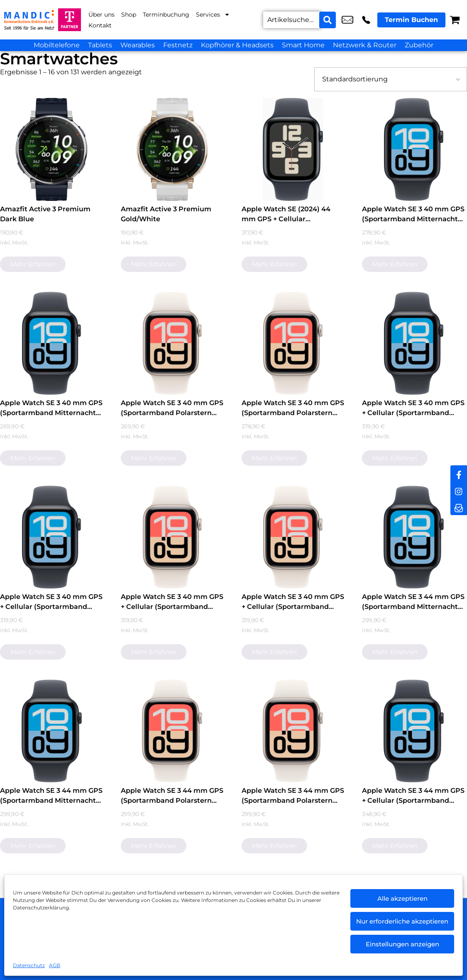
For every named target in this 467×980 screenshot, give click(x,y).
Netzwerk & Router (365, 45)
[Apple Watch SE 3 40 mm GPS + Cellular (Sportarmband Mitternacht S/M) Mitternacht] (51, 537)
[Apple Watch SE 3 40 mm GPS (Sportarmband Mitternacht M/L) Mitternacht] (413, 149)
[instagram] (459, 490)
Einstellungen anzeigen (402, 944)
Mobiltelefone (57, 45)
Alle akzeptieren (402, 898)
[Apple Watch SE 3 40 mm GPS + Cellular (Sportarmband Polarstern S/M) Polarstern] (293, 537)
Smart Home (303, 45)
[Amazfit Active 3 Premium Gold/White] (172, 149)
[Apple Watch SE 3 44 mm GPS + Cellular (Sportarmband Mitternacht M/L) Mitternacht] (413, 731)
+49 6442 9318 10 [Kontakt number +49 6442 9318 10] (366, 20)
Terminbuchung (166, 15)
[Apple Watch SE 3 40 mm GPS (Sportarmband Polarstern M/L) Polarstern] (172, 343)
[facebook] (459, 474)
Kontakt (100, 25)
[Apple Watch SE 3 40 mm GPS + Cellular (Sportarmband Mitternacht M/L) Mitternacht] (413, 343)
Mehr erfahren (33, 264)
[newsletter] (459, 507)
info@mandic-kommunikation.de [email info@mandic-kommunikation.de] (347, 20)
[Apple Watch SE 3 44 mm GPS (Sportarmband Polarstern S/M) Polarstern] (293, 731)
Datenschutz (29, 965)
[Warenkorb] (455, 20)
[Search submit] (328, 20)
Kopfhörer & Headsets (237, 45)
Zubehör (419, 45)
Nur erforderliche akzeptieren (402, 921)
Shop (129, 15)
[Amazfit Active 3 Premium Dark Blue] (51, 149)
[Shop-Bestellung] (391, 79)
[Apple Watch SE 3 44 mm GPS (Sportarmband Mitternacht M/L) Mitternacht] (413, 537)
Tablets (100, 45)
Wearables (138, 45)
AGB (55, 965)
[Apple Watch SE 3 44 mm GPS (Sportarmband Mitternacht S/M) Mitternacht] (51, 731)
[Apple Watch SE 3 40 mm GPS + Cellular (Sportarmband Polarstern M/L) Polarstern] (172, 537)
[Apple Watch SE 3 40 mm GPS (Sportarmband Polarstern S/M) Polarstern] (293, 343)
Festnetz (178, 45)
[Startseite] (29, 20)
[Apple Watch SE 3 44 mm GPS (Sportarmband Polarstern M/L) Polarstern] (172, 731)
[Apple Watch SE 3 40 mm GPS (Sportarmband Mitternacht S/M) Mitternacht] (51, 343)
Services (213, 15)
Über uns (101, 15)
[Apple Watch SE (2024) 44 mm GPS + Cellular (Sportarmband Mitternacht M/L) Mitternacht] (293, 149)
